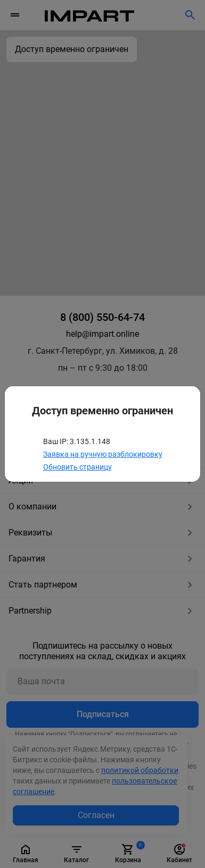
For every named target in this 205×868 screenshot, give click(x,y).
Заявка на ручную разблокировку (103, 454)
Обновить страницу (77, 467)
